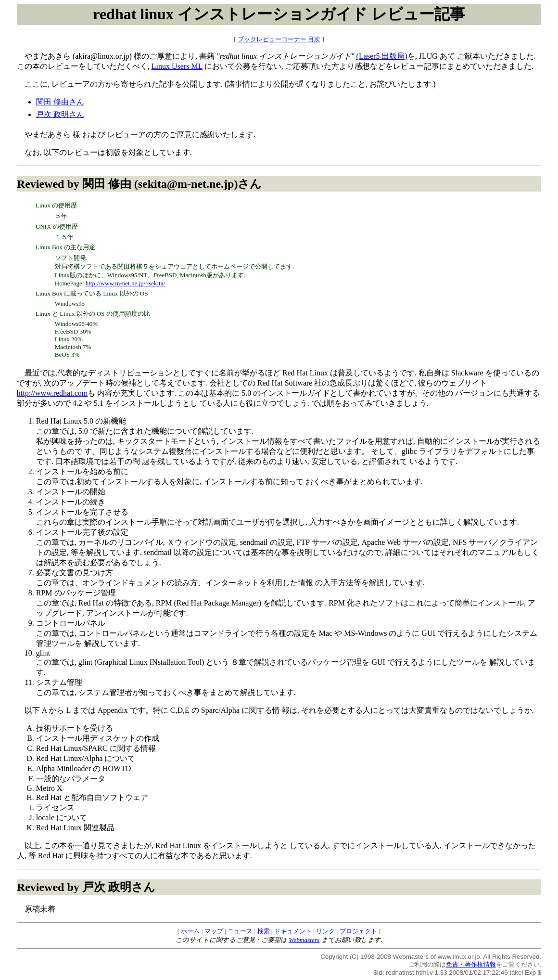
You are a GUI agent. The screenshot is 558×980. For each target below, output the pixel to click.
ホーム (190, 931)
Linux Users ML (177, 66)
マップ (214, 931)
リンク (325, 931)
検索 (264, 931)
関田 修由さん (60, 102)
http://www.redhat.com (52, 393)
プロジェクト (358, 931)
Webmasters (304, 940)
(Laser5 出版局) (382, 56)
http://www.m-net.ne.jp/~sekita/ (125, 283)
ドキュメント (293, 931)
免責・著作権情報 (471, 964)
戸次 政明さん (60, 114)
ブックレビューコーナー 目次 (279, 39)
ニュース (240, 931)
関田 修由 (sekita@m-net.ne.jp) (160, 184)
